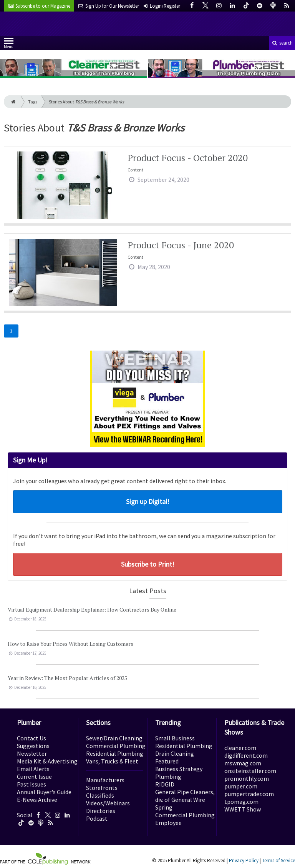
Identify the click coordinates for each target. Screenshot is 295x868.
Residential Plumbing (115, 753)
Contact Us (31, 738)
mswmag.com (243, 763)
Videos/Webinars (108, 803)
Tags (33, 102)
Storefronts (102, 788)
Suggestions (33, 746)
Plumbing (168, 777)
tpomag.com (241, 801)
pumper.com (241, 786)
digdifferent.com (246, 755)
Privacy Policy (244, 861)
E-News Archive (37, 800)
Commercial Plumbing (116, 746)
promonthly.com (247, 778)
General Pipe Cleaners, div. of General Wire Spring (185, 800)
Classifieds (100, 795)
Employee (168, 823)
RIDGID (165, 784)
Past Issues (31, 784)
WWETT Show (243, 809)
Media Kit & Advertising (47, 761)
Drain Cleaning (175, 753)
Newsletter (32, 753)
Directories (101, 811)
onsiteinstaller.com (250, 771)
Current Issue (34, 777)
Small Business (175, 738)
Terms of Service (278, 861)
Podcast (97, 818)
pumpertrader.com (249, 794)
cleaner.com (240, 748)
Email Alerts (33, 769)
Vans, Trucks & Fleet (112, 761)
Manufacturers (105, 780)
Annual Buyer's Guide (44, 792)
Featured (167, 761)
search (282, 43)
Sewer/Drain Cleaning (114, 738)
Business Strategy (179, 769)
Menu (9, 45)
